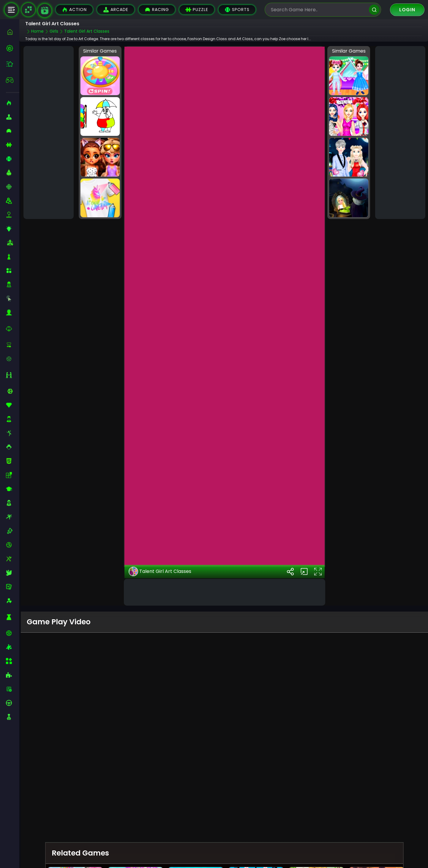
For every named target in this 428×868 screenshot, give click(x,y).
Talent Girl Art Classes (160, 558)
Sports (237, 10)
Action (74, 10)
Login (407, 10)
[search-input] (318, 10)
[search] (374, 10)
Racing (157, 10)
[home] (13, 32)
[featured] (13, 64)
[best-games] (13, 48)
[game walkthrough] (45, 11)
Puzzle (197, 10)
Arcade (116, 10)
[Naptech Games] (28, 10)
